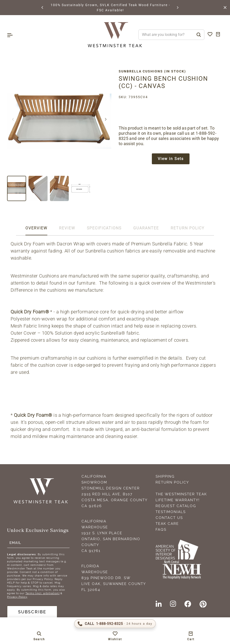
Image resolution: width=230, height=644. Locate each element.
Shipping (165, 476)
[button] (43, 8)
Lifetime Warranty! (178, 500)
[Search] (199, 35)
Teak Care (167, 524)
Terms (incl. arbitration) (42, 593)
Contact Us (169, 518)
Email (15, 543)
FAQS (161, 530)
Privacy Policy (17, 597)
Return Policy (172, 482)
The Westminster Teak (181, 494)
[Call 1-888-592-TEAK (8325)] (115, 624)
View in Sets (171, 159)
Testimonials (171, 512)
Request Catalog (176, 506)
